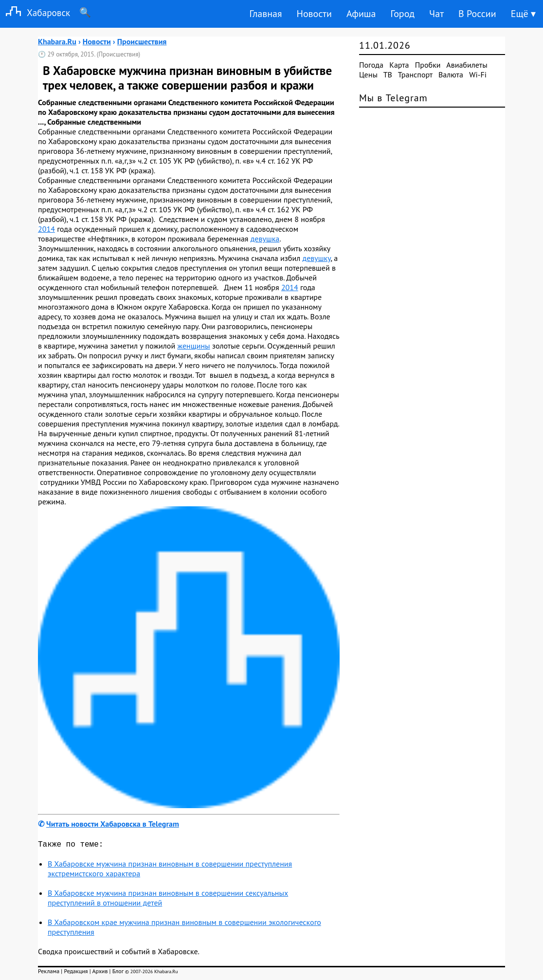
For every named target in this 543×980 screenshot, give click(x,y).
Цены (368, 74)
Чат (436, 14)
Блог (118, 973)
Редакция (76, 973)
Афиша (361, 14)
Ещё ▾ (523, 14)
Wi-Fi (478, 74)
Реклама (49, 973)
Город (403, 14)
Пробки (428, 65)
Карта (399, 65)
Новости (314, 14)
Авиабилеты (467, 65)
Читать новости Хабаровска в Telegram (113, 824)
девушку (317, 258)
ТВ (388, 74)
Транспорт (415, 74)
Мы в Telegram (393, 98)
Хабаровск (35, 12)
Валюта (451, 74)
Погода (371, 65)
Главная (265, 14)
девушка (265, 239)
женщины (193, 346)
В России (477, 14)
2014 (46, 229)
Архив (100, 973)
